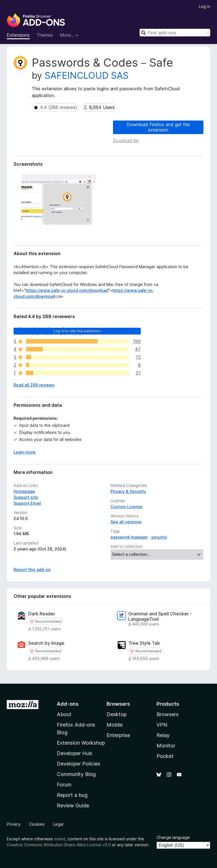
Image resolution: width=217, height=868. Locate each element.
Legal (58, 824)
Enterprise (118, 735)
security (159, 537)
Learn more (25, 452)
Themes (45, 35)
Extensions (18, 35)
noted (60, 839)
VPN (162, 725)
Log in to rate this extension (77, 331)
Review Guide (73, 805)
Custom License (126, 507)
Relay (163, 735)
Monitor (166, 746)
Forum (64, 785)
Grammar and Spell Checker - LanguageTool (160, 616)
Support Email (27, 503)
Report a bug (72, 795)
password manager (129, 537)
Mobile (115, 725)
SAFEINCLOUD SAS (87, 76)
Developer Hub (74, 753)
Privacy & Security (128, 491)
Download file (126, 140)
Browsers (168, 714)
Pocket (165, 756)
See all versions (126, 522)
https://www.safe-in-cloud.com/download (67, 290)
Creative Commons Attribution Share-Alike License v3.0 (59, 845)
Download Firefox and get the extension (158, 127)
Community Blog (76, 774)
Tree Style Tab (144, 643)
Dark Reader (42, 614)
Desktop (117, 714)
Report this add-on (32, 569)
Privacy (14, 824)
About (64, 714)
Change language (173, 837)
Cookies (37, 824)
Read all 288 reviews (34, 385)
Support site (26, 497)
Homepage (24, 491)
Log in (205, 6)
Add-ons (68, 704)
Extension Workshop (81, 743)
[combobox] (175, 33)
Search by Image (46, 643)
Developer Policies (79, 764)
